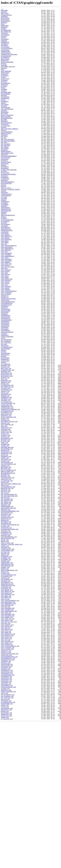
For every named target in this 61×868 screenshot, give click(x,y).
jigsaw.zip (5, 533)
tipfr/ (3, 404)
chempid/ (4, 47)
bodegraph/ (5, 29)
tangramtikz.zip (7, 697)
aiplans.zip (5, 439)
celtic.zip (5, 470)
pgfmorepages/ (6, 180)
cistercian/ (5, 58)
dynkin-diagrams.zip (8, 499)
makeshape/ (5, 133)
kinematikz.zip (6, 542)
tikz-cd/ (4, 291)
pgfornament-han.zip (8, 608)
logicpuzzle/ (6, 127)
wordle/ (4, 426)
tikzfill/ (4, 368)
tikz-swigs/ (5, 344)
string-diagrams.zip (8, 688)
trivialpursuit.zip (8, 841)
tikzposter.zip (6, 816)
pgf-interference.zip (9, 592)
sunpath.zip (5, 692)
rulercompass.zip (7, 659)
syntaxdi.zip (6, 695)
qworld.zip (5, 648)
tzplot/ (4, 419)
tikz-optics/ (6, 328)
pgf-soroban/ (6, 171)
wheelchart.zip (6, 850)
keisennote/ (5, 115)
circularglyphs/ (7, 56)
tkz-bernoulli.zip (8, 832)
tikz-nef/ (4, 320)
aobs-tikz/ (5, 15)
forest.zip (5, 519)
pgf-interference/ (8, 166)
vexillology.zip (7, 848)
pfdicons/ (4, 160)
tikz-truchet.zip (7, 777)
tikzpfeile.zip (6, 812)
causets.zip (5, 468)
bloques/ (4, 25)
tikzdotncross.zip (8, 790)
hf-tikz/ (4, 102)
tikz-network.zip (7, 748)
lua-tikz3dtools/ (7, 129)
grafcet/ (4, 96)
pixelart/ (4, 191)
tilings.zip (5, 825)
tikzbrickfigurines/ (8, 357)
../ (2, 9)
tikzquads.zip (6, 817)
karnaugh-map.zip (7, 535)
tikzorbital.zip (7, 805)
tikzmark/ (4, 375)
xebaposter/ (5, 430)
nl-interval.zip (7, 575)
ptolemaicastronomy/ (8, 208)
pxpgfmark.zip (6, 637)
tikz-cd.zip (5, 717)
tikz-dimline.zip (7, 724)
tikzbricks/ (5, 359)
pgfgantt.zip (6, 604)
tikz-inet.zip (6, 734)
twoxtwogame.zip (7, 843)
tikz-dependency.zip (8, 723)
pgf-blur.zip (6, 588)
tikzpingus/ (5, 388)
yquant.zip (5, 859)
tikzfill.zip (6, 794)
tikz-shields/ (6, 342)
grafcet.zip (5, 522)
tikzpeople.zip (6, 810)
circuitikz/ (5, 55)
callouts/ (4, 38)
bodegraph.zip (6, 455)
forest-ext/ (5, 93)
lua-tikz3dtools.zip (8, 555)
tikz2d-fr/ (5, 353)
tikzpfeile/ (5, 386)
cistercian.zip (6, 484)
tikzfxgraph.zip (7, 795)
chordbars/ (5, 51)
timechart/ (5, 400)
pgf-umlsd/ (5, 177)
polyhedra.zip (6, 624)
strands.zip (5, 686)
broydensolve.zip (7, 461)
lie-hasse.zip (6, 550)
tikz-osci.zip (6, 755)
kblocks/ (4, 113)
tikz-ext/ (4, 300)
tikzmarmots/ (6, 377)
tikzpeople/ (5, 384)
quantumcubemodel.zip (9, 643)
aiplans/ (4, 13)
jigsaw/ (4, 107)
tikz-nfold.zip (6, 750)
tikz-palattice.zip (8, 759)
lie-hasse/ (5, 124)
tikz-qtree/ (5, 337)
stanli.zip (5, 684)
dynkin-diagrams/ (7, 73)
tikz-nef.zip (6, 746)
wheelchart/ (5, 424)
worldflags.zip (6, 854)
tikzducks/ (5, 366)
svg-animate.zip (7, 694)
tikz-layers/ (6, 317)
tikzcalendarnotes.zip (9, 786)
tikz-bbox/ (5, 288)
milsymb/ (4, 142)
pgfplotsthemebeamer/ (9, 186)
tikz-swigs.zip (6, 770)
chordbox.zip (6, 479)
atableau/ (4, 18)
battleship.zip (6, 446)
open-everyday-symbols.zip (11, 579)
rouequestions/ (6, 231)
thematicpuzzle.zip (8, 701)
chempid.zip (5, 473)
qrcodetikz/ (5, 213)
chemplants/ (5, 49)
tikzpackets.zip (7, 806)
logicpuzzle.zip (7, 553)
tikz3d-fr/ (5, 355)
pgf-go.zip (5, 590)
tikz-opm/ (4, 326)
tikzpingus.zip (6, 814)
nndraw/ (4, 151)
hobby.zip (4, 530)
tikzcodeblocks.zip (8, 788)
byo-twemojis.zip (7, 462)
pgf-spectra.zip (7, 599)
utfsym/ (4, 420)
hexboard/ (4, 100)
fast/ (3, 82)
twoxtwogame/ (6, 417)
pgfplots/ (4, 184)
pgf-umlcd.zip (6, 601)
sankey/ (4, 238)
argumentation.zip (8, 442)
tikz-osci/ (5, 329)
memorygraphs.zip (7, 564)
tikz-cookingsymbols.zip (10, 719)
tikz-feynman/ (6, 304)
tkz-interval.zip (7, 836)
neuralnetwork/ (6, 146)
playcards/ (5, 195)
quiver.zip (5, 646)
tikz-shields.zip (7, 768)
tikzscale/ (5, 393)
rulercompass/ (6, 233)
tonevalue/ (5, 413)
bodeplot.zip (6, 457)
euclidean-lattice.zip (9, 504)
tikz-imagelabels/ (8, 306)
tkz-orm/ (4, 411)
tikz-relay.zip (6, 765)
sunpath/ (4, 266)
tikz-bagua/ (5, 284)
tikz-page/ (5, 331)
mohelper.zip (6, 570)
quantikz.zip (6, 641)
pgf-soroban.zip (7, 597)
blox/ (3, 27)
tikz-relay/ (5, 339)
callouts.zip (6, 464)
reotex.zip (5, 654)
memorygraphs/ (6, 138)
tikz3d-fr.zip (6, 781)
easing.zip (5, 501)
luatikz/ (4, 131)
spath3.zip (5, 681)
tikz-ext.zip (6, 726)
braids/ (4, 33)
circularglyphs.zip (8, 482)
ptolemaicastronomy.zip (10, 633)
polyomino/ (5, 200)
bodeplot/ (4, 31)
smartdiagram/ (6, 251)
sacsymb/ (4, 237)
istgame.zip (5, 532)
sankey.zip (5, 664)
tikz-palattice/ (7, 333)
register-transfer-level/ (10, 226)
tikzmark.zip (6, 801)
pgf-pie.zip (5, 595)
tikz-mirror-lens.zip (9, 745)
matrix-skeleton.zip (8, 562)
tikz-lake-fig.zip (8, 741)
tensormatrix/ (6, 273)
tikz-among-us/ (6, 282)
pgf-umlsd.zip (6, 603)
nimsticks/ (5, 147)
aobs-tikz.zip (6, 441)
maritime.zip (6, 561)
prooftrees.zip (6, 632)
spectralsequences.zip (9, 683)
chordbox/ (4, 53)
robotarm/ (4, 229)
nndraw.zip (5, 577)
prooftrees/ (5, 206)
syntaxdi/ (4, 269)
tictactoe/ (5, 279)
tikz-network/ (6, 322)
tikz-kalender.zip (8, 735)
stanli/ (4, 258)
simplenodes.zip (7, 674)
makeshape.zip (6, 559)
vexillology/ (6, 422)
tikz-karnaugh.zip (8, 737)
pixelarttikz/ (6, 193)
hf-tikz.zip (5, 528)
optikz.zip (5, 581)
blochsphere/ (6, 24)
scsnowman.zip (6, 670)
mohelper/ (4, 144)
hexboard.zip (6, 526)
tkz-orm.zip (5, 837)
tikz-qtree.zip (6, 763)
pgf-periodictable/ (8, 167)
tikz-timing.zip (7, 772)
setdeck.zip (5, 672)
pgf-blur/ (4, 162)
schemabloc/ (5, 240)
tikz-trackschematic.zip (10, 774)
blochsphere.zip (7, 450)
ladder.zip (5, 548)
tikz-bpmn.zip (6, 715)
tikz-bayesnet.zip (8, 712)
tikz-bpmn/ (5, 289)
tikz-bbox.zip (6, 714)
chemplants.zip (6, 475)
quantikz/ (4, 215)
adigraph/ (4, 11)
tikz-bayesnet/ (6, 286)
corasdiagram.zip (7, 491)
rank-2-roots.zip (7, 650)
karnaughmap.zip (7, 537)
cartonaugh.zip (6, 466)
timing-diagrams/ (7, 402)
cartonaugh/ (5, 40)
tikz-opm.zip (6, 752)
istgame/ (4, 106)
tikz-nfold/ (5, 324)
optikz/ (4, 155)
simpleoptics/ (6, 249)
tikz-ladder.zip (7, 739)
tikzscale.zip (6, 819)
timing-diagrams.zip (8, 828)
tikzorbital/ (6, 379)
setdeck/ (4, 246)
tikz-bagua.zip (6, 710)
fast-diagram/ (6, 84)
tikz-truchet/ (6, 351)
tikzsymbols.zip (7, 821)
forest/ (4, 91)
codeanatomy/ (6, 60)
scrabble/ (4, 242)
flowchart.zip (6, 515)
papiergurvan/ (6, 158)
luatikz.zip (5, 557)
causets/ (4, 42)
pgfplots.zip (6, 610)
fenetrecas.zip (6, 512)
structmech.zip (6, 690)
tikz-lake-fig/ (6, 315)
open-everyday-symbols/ (10, 153)
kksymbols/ (5, 120)
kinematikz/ (5, 117)
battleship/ (5, 20)
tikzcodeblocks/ (7, 362)
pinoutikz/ (5, 189)
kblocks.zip (5, 539)
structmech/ (5, 264)
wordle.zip (5, 852)
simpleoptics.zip (7, 675)
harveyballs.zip (7, 524)
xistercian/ (5, 431)
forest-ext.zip (6, 517)
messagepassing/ (7, 140)
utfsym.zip (5, 846)
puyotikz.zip (6, 635)
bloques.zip (5, 451)
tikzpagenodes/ (6, 382)
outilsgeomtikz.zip (8, 583)
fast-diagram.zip (7, 508)
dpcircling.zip (6, 495)
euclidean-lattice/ (8, 78)
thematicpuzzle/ (7, 275)
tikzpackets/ (6, 380)
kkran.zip (4, 544)
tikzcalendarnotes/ (8, 360)
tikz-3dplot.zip (7, 706)
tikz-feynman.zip (7, 730)
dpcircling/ (5, 69)
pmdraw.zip (5, 623)
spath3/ (4, 255)
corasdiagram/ (6, 66)
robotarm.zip (6, 655)
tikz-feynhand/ (6, 302)
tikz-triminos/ (6, 350)
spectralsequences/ (8, 257)
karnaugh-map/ (6, 109)
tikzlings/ (5, 373)
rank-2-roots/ (6, 224)
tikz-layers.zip (7, 743)
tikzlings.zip (6, 799)
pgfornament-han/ (7, 182)
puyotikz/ (4, 209)
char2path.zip (6, 471)
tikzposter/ (5, 390)
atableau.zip (6, 444)
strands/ (4, 260)
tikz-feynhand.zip (8, 728)
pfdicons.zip (6, 586)
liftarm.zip (5, 552)
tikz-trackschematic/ (9, 348)
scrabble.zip (6, 668)
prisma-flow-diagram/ (9, 202)
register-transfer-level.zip (12, 652)
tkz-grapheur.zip (7, 834)
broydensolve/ (6, 35)
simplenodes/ (6, 248)
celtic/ (4, 44)
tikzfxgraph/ (6, 370)
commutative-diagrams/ (9, 64)
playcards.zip (6, 621)
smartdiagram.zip (7, 677)
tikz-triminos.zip (8, 775)
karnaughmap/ (6, 111)
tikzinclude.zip (7, 797)
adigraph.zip (6, 437)
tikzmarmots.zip (7, 803)
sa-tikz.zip (5, 661)
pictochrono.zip (7, 613)
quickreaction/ (6, 218)
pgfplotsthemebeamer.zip (10, 612)
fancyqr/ (4, 80)
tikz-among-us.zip (8, 708)
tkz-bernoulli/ (6, 406)
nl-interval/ (6, 149)
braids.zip (5, 459)
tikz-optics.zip (7, 754)
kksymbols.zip (6, 546)
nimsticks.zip (6, 573)
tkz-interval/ (6, 410)
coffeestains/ (6, 62)
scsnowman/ (5, 244)
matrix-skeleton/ (7, 137)
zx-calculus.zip (7, 861)
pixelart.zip (6, 617)
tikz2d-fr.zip (6, 779)
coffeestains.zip (7, 488)
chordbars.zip (6, 477)
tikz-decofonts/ (7, 295)
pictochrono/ (6, 187)
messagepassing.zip (8, 566)
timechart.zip (6, 826)
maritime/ (4, 135)
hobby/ (3, 104)
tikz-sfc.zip (6, 766)
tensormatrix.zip (7, 699)
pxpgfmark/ (5, 211)
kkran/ (3, 118)
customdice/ (5, 67)
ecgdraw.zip (5, 502)
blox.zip (4, 453)
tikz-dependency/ (7, 297)
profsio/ (4, 204)
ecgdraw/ (4, 76)
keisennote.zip (6, 541)
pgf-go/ (4, 164)
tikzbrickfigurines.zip (10, 783)
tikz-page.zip (6, 757)
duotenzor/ (5, 71)
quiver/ (4, 220)
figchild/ (4, 87)
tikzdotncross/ (6, 364)
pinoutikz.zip (6, 615)
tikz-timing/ (6, 346)
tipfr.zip (4, 830)
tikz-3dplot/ (6, 280)
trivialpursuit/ (7, 415)
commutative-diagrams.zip (10, 490)
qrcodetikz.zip (6, 639)
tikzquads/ (5, 391)
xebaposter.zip (6, 856)
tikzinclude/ (6, 371)
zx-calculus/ (6, 435)
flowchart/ (5, 89)
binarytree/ (5, 22)
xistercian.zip (6, 857)
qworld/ (4, 222)
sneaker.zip (5, 679)
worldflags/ (5, 428)
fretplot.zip (6, 521)
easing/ (4, 75)
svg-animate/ (6, 268)
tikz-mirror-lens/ (8, 319)
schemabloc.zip (6, 666)
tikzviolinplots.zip (8, 823)
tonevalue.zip (6, 839)
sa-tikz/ (4, 235)
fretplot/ (4, 95)
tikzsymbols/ (6, 395)
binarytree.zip (6, 448)
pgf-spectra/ (6, 173)
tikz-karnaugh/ (6, 311)
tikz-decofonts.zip (8, 721)
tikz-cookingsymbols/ (9, 293)
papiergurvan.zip (7, 584)
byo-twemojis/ (6, 36)
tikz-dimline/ (6, 299)
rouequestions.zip (8, 657)
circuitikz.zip (6, 481)
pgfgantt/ (4, 178)
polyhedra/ (5, 198)
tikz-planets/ (6, 335)
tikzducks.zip (6, 792)
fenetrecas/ (5, 86)
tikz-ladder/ (6, 313)
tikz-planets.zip (7, 761)
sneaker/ (4, 253)
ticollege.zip (6, 703)
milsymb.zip (5, 568)
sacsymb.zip (5, 663)
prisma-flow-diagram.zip (10, 628)
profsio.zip (5, 630)
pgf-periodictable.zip (9, 593)
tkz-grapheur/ (6, 408)
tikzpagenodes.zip (8, 808)
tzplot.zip (5, 845)
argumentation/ (6, 16)
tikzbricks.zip (6, 785)
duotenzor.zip (6, 497)
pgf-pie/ (4, 169)
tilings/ (4, 399)
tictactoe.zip (6, 704)
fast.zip (4, 510)
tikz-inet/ (5, 308)
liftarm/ (4, 126)
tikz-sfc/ (4, 340)
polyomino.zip (6, 626)
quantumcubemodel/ (8, 217)
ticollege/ (5, 277)
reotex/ (4, 228)
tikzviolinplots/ (7, 397)
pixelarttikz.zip (7, 619)
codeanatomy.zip (7, 486)
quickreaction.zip (8, 644)
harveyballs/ (6, 98)
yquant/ (4, 433)
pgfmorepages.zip (7, 606)
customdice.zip (6, 493)
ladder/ (4, 122)
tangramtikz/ (6, 271)
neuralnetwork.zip (8, 572)
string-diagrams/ (7, 262)
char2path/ (5, 46)
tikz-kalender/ (6, 309)
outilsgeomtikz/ (7, 157)
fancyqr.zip (5, 506)
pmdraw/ (4, 197)
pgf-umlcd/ (5, 175)
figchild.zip (6, 513)
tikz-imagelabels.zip (9, 732)
